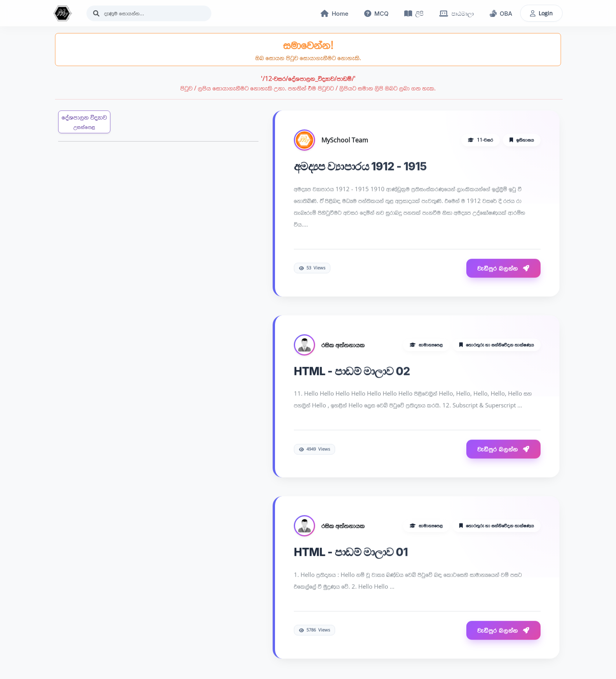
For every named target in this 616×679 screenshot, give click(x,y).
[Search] (149, 13)
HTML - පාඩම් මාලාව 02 (352, 372)
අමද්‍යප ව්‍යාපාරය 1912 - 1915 (360, 167)
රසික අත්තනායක (343, 345)
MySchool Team (345, 140)
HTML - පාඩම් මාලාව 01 (351, 553)
